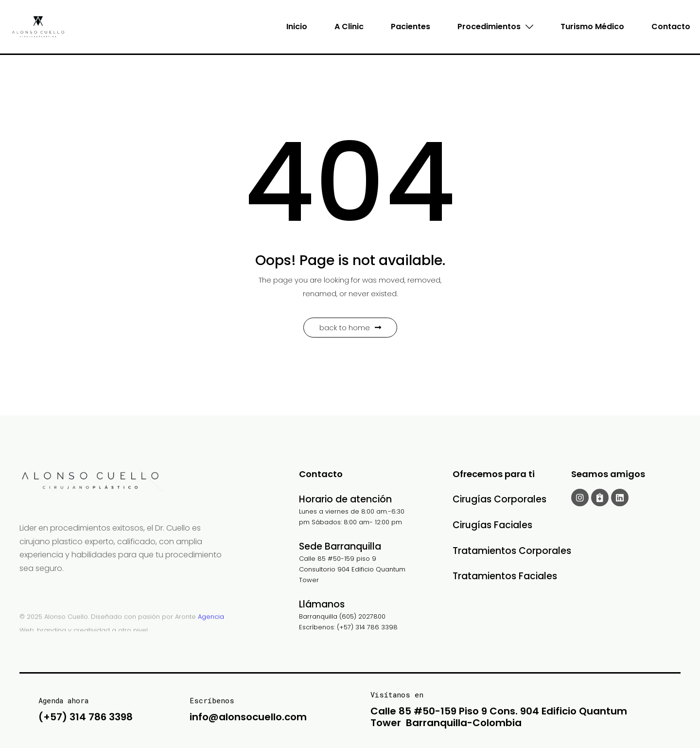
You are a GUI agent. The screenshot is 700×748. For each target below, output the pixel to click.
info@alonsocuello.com (248, 717)
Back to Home (350, 328)
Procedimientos (495, 27)
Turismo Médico (592, 27)
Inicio (297, 27)
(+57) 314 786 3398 (86, 717)
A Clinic (349, 27)
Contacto (671, 27)
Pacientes (411, 27)
